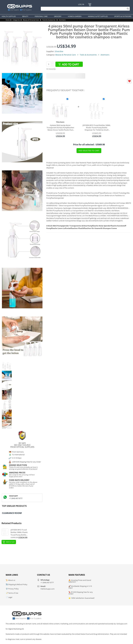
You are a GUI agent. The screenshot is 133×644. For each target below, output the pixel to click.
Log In (81, 4)
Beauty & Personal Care (31, 20)
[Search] (85, 9)
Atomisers (62, 20)
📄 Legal (9, 597)
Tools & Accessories (49, 20)
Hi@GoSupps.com (48, 589)
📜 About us (10, 580)
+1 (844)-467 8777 (16, 498)
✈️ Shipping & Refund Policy (17, 584)
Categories (16, 20)
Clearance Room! (12, 513)
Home (8, 20)
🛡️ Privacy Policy (12, 589)
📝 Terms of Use (12, 593)
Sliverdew (59, 51)
